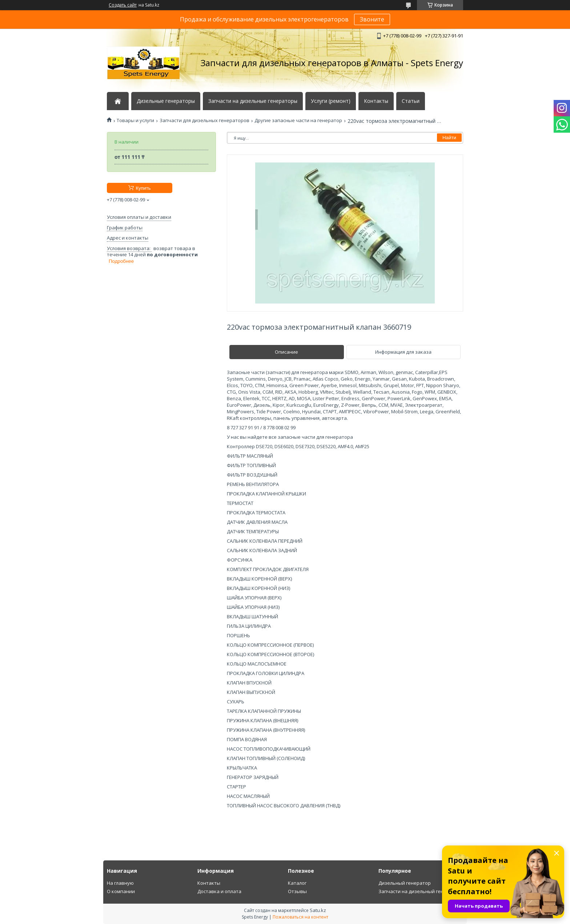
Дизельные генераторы (166, 101)
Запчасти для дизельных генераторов (204, 120)
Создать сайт (123, 5)
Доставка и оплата (219, 891)
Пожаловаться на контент (300, 917)
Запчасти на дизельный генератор (420, 891)
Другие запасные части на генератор (298, 120)
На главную (120, 883)
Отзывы (297, 891)
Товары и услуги (135, 120)
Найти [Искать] (449, 138)
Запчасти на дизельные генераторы (253, 101)
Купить (143, 188)
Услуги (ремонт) (331, 101)
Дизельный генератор (405, 883)
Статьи (411, 101)
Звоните (372, 19)
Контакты (376, 101)
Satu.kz (318, 910)
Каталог (297, 883)
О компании (121, 891)
